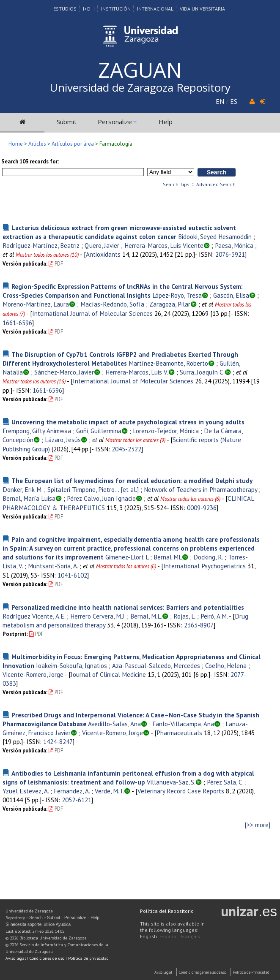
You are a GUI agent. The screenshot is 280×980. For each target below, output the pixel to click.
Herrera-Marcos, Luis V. (137, 372)
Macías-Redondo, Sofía (112, 304)
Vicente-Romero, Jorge (33, 674)
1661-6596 (17, 323)
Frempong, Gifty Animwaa (37, 431)
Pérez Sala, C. (225, 782)
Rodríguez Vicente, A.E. (34, 616)
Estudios (65, 9)
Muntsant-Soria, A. (53, 566)
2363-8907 (199, 625)
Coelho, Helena (226, 665)
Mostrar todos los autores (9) (135, 440)
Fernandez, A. (72, 791)
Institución (116, 9)
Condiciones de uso (47, 958)
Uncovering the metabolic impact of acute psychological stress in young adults (128, 422)
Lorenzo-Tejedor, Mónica (166, 431)
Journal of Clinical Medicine (108, 674)
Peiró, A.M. (214, 616)
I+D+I (89, 9)
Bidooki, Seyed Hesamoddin (215, 236)
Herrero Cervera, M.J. (98, 616)
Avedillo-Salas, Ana (114, 724)
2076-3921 (230, 254)
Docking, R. (208, 557)
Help (166, 122)
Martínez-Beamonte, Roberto (168, 363)
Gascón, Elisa (231, 295)
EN (220, 101)
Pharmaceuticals (179, 733)
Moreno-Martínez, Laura (36, 304)
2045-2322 (126, 449)
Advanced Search (216, 184)
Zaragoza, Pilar (170, 304)
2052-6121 (77, 800)
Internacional (155, 9)
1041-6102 (72, 575)
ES (234, 101)
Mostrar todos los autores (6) (190, 499)
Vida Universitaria (202, 9)
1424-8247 (58, 741)
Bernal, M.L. (146, 616)
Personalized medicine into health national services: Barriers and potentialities (128, 607)
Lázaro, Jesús (63, 440)
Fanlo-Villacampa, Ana (183, 724)
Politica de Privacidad (251, 972)
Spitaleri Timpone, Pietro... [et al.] (93, 489)
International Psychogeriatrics (205, 566)
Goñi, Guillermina (99, 431)
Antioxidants (103, 254)
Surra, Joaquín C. (202, 372)
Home (16, 144)
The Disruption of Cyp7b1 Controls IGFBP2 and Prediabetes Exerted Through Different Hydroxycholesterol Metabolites (120, 359)
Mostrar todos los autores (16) (34, 381)
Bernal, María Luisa (29, 498)
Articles (37, 144)
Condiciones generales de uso (203, 972)
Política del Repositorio (167, 911)
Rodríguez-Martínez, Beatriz (41, 245)
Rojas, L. (184, 616)
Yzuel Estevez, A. (26, 791)
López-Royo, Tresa (177, 295)
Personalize (115, 122)
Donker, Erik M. (22, 489)
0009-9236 (202, 508)
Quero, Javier (102, 245)
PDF (56, 264)
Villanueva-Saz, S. (171, 782)
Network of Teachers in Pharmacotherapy (200, 489)
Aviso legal (16, 958)
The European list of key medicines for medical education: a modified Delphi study (132, 480)
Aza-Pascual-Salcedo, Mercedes (156, 665)
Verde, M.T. (109, 791)
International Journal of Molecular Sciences (92, 313)
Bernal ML (168, 557)
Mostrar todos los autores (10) (47, 255)
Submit (67, 122)
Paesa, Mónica (234, 245)
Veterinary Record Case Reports (181, 791)
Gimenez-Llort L (127, 557)
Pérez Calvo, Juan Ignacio (101, 498)
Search (36, 918)
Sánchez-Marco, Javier (64, 372)
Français (190, 936)
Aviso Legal (163, 972)
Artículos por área (73, 144)
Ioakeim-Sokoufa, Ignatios (71, 665)
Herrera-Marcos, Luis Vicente (164, 245)
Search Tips (176, 184)
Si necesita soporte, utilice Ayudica (38, 924)
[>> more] (258, 825)
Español (169, 936)
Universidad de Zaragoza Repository (140, 87)
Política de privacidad (88, 958)
